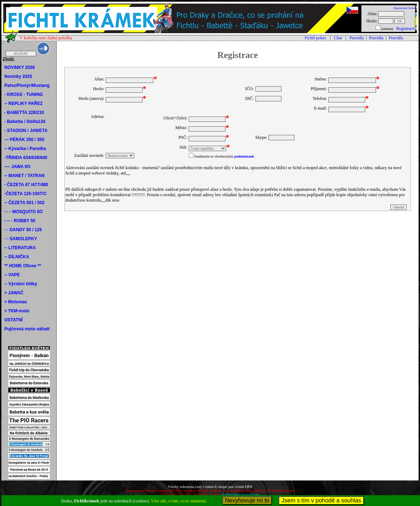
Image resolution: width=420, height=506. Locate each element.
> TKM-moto (17, 311)
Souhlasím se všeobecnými (214, 156)
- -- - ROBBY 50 (20, 221)
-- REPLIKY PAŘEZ (23, 104)
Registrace (405, 28)
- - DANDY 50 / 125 (23, 230)
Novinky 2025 (18, 76)
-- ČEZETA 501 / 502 (24, 203)
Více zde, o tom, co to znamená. (179, 501)
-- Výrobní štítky (21, 284)
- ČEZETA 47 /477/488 (26, 185)
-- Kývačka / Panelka (25, 149)
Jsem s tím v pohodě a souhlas (321, 500)
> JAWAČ (14, 293)
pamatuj (387, 29)
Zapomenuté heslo (404, 8)
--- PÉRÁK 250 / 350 (24, 140)
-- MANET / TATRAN (25, 176)
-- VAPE (12, 275)
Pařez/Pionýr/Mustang (27, 85)
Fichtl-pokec (316, 38)
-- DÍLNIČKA (17, 257)
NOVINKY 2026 (20, 67)
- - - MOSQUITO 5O (23, 212)
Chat (338, 38)
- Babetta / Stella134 (25, 122)
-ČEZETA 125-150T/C (25, 194)
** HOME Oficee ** (23, 266)
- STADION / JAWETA (26, 131)
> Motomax (16, 302)
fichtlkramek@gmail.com (240, 495)
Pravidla (356, 38)
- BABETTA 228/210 (24, 113)
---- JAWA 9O (17, 167)
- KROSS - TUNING (24, 94)
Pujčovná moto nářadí (27, 329)
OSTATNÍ (14, 320)
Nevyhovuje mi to (247, 500)
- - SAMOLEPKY (21, 239)
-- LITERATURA (20, 248)
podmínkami (244, 156)
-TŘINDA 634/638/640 (26, 158)
